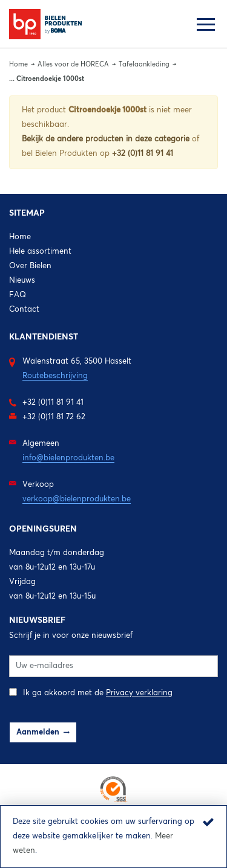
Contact (24, 310)
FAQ (18, 295)
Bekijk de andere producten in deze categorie (107, 139)
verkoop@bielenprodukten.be (77, 499)
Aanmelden (38, 732)
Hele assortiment (40, 252)
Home (18, 64)
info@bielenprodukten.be (68, 458)
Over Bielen (30, 266)
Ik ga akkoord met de (91, 693)
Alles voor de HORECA (73, 64)
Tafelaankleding (144, 64)
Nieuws (22, 281)
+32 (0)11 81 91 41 (143, 154)
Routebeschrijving (55, 376)
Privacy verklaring (139, 693)
